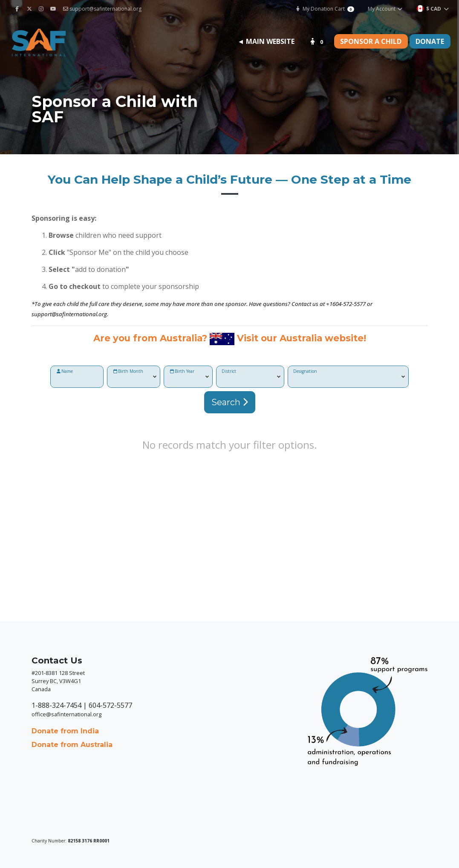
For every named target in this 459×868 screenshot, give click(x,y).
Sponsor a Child (371, 41)
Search (230, 402)
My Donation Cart (325, 9)
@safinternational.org (79, 314)
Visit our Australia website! (302, 338)
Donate (430, 41)
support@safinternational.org (102, 9)
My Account (385, 9)
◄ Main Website (266, 41)
